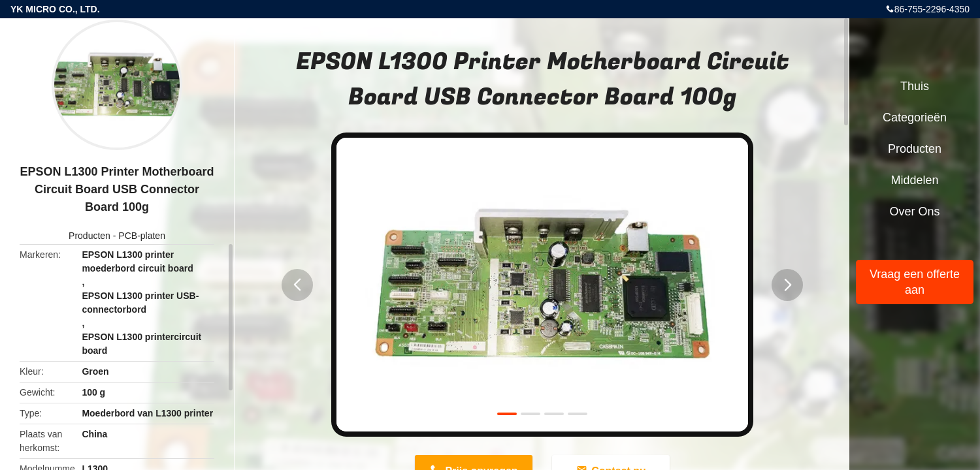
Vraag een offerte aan (915, 282)
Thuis (915, 86)
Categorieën (915, 117)
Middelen (914, 180)
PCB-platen (142, 236)
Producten (90, 236)
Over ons (914, 211)
